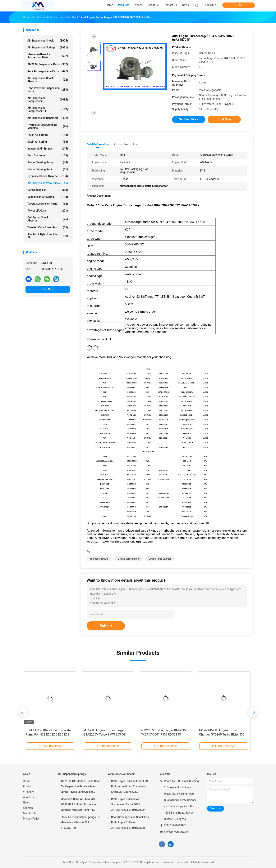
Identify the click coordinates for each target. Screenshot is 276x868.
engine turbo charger (160, 559)
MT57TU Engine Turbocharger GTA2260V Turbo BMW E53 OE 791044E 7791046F (104, 734)
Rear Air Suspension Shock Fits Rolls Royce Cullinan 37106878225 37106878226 (130, 822)
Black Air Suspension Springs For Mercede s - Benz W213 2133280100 (80, 822)
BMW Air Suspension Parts (48, 64)
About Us (28, 797)
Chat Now (239, 5)
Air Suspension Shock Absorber (48, 80)
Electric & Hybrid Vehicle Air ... (48, 236)
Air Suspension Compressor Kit (48, 110)
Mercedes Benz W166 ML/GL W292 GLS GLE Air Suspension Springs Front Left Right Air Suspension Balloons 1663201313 (79, 805)
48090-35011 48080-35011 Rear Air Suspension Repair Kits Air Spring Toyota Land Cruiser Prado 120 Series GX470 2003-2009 (80, 787)
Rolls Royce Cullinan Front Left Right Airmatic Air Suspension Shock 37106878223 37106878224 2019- (129, 787)
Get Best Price (189, 119)
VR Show (28, 792)
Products (28, 786)
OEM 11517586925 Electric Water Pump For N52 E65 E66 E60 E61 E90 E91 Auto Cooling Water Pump (49, 734)
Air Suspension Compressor (48, 100)
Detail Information (98, 144)
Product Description (126, 144)
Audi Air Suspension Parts (48, 71)
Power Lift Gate (48, 211)
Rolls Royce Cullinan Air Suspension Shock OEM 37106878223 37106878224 (128, 804)
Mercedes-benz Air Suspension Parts (48, 56)
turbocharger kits (99, 559)
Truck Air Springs (48, 135)
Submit (106, 626)
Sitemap (28, 808)
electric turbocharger (129, 559)
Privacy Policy (31, 819)
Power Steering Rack (48, 169)
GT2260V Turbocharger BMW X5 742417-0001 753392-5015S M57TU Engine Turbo (164, 734)
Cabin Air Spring (48, 142)
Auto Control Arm (48, 155)
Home (27, 781)
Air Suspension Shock (48, 41)
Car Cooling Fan (48, 190)
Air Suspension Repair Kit (48, 118)
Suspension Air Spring (48, 197)
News (26, 803)
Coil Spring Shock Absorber (48, 219)
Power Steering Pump (48, 162)
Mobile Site (30, 813)
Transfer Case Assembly (48, 227)
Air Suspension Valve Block (48, 183)
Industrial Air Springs (48, 149)
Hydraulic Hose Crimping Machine (48, 126)
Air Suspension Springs (48, 47)
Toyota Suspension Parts (48, 204)
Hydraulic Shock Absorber (48, 176)
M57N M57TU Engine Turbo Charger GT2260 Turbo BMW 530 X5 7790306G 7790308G (222, 734)
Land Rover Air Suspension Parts (48, 90)
